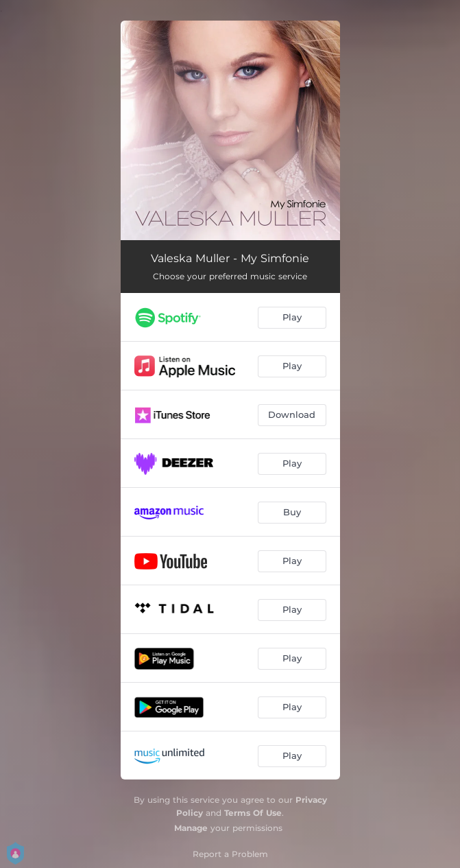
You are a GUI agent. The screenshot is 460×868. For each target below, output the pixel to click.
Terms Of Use (253, 813)
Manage (191, 828)
